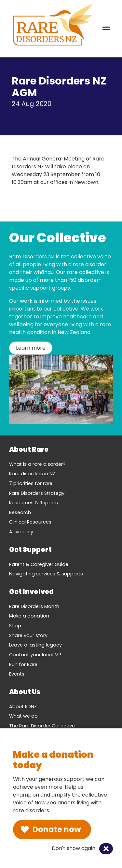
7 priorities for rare (31, 483)
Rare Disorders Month (34, 606)
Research (20, 512)
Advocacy (21, 532)
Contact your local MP (35, 655)
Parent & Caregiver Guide (39, 564)
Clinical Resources (30, 522)
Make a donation (29, 616)
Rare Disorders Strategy (37, 493)
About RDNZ (23, 707)
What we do (23, 716)
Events (17, 674)
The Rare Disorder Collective (42, 726)
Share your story (28, 635)
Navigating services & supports (46, 574)
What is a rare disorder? (37, 464)
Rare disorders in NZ (32, 474)
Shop (15, 626)
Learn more (31, 348)
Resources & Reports (34, 503)
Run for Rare (23, 664)
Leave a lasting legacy (35, 645)
